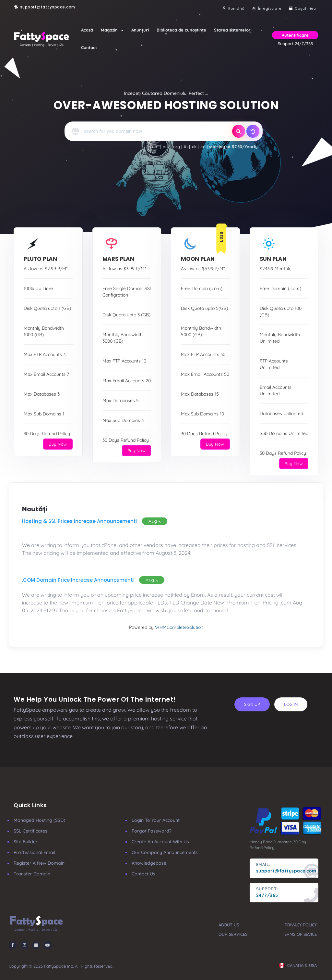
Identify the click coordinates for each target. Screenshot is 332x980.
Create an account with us (160, 842)
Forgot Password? (152, 831)
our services (233, 934)
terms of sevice (299, 934)
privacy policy (301, 925)
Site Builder (26, 842)
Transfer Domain (32, 874)
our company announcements (165, 852)
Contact (89, 47)
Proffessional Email (34, 852)
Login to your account (156, 820)
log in (291, 704)
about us (229, 925)
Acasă (87, 30)
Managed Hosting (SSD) (39, 820)
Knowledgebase (149, 863)
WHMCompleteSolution (179, 627)
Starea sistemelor (232, 30)
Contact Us (143, 874)
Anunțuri (140, 30)
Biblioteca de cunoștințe (181, 30)
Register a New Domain (39, 863)
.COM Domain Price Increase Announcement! (78, 580)
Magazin (112, 30)
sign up (252, 704)
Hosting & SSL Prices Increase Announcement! (80, 521)
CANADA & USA (298, 965)
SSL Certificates (30, 831)
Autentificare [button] (295, 35)
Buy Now (58, 444)
